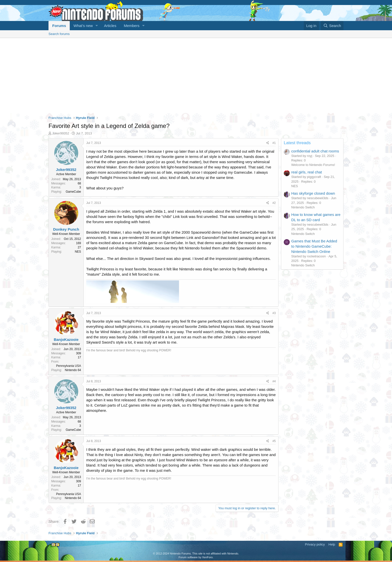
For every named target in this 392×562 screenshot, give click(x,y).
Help (332, 544)
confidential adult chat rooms (315, 151)
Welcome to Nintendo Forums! (313, 165)
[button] (97, 26)
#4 (274, 381)
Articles (110, 26)
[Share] (268, 143)
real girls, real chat (307, 172)
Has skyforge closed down (313, 193)
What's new (83, 26)
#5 (274, 441)
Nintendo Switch (303, 207)
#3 (274, 313)
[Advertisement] (196, 75)
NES (295, 186)
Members (132, 26)
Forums (59, 26)
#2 (274, 203)
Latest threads (297, 143)
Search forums (59, 34)
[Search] (332, 26)
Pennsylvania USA (69, 366)
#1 (274, 143)
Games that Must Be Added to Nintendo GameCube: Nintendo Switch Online (314, 246)
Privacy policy (315, 544)
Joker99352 (61, 133)
